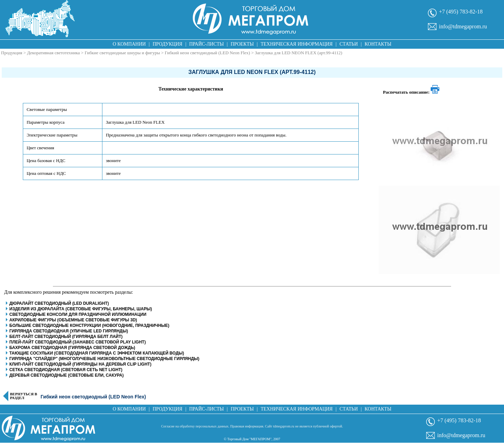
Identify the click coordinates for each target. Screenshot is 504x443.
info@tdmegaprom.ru (463, 26)
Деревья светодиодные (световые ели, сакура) (66, 375)
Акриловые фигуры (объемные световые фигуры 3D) (73, 320)
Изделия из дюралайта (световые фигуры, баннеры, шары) (81, 309)
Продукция (167, 44)
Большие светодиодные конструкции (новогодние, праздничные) (89, 326)
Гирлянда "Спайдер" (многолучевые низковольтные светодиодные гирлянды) (104, 359)
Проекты (242, 44)
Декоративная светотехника (53, 53)
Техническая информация (296, 44)
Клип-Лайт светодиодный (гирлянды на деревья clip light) (80, 364)
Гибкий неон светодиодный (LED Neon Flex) (207, 53)
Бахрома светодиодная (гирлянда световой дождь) (72, 348)
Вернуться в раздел (24, 396)
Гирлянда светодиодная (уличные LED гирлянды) (69, 331)
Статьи (349, 44)
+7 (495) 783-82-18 (461, 12)
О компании (129, 44)
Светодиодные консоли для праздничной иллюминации (78, 314)
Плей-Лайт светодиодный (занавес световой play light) (77, 342)
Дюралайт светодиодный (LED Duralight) (59, 303)
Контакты (378, 44)
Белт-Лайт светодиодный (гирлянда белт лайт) (66, 337)
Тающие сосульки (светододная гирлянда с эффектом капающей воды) (97, 353)
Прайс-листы (207, 44)
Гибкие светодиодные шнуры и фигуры (122, 53)
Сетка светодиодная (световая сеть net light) (66, 370)
